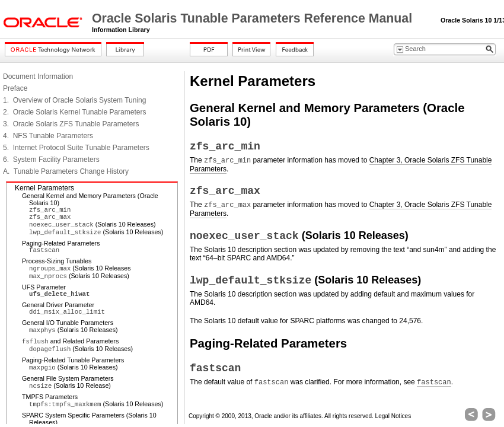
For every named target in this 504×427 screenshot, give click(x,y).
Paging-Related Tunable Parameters (73, 360)
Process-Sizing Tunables (57, 261)
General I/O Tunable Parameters (68, 323)
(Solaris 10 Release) (70, 385)
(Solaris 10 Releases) (92, 224)
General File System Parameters (68, 378)
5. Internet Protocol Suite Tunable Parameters (76, 148)
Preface (15, 88)
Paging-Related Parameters (61, 243)
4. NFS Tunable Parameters (48, 136)
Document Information (38, 77)
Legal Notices (393, 416)
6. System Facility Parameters (51, 160)
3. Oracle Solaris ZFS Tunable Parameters (71, 124)
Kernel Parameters (44, 188)
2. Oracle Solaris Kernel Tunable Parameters (74, 112)
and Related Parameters (70, 341)
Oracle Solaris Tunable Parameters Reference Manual (254, 18)
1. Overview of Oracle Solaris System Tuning (74, 100)
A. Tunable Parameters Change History (66, 171)
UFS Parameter (44, 287)
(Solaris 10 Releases (80, 268)
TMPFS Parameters (50, 397)
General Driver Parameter (58, 305)
